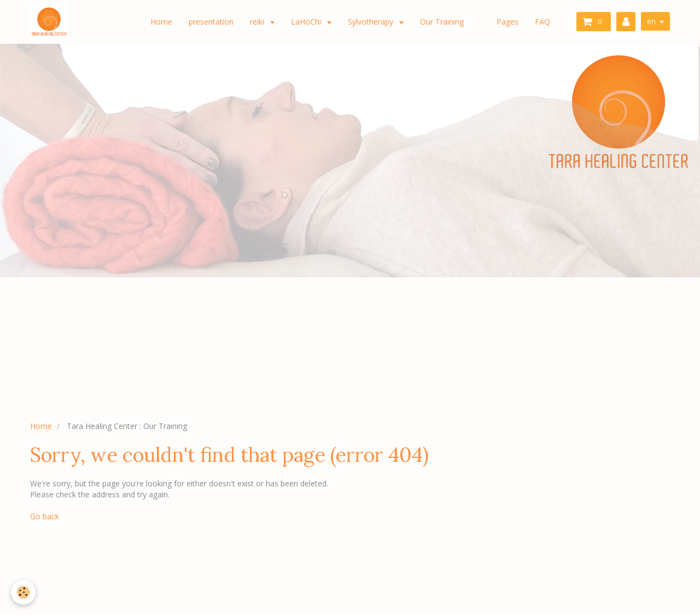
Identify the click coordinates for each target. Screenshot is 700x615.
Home (161, 22)
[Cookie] (23, 592)
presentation (211, 22)
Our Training (442, 22)
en (651, 21)
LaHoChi (307, 22)
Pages (507, 22)
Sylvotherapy (372, 22)
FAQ (542, 22)
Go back (45, 516)
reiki (258, 22)
